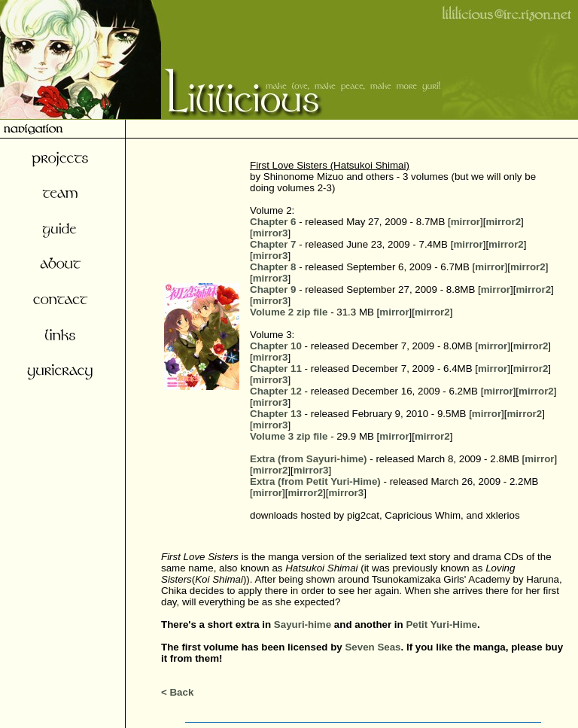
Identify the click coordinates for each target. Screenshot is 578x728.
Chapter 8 (273, 267)
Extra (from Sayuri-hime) (309, 459)
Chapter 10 (276, 346)
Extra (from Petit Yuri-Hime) (315, 481)
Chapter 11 (276, 369)
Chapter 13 (276, 414)
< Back (177, 692)
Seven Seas (373, 647)
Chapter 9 (273, 289)
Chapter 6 (273, 222)
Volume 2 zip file (289, 312)
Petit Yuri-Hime (441, 624)
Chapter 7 (273, 244)
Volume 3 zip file (289, 436)
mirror (465, 222)
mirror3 (271, 233)
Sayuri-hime (303, 624)
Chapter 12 (276, 391)
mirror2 (503, 222)
